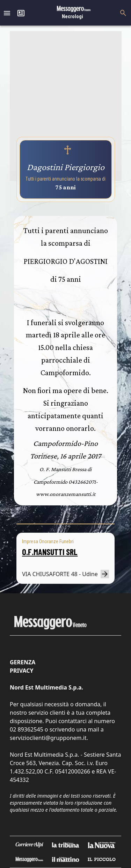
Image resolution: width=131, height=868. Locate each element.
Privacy (21, 671)
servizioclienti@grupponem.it (48, 738)
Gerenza (23, 662)
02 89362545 (27, 729)
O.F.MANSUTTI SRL (50, 552)
